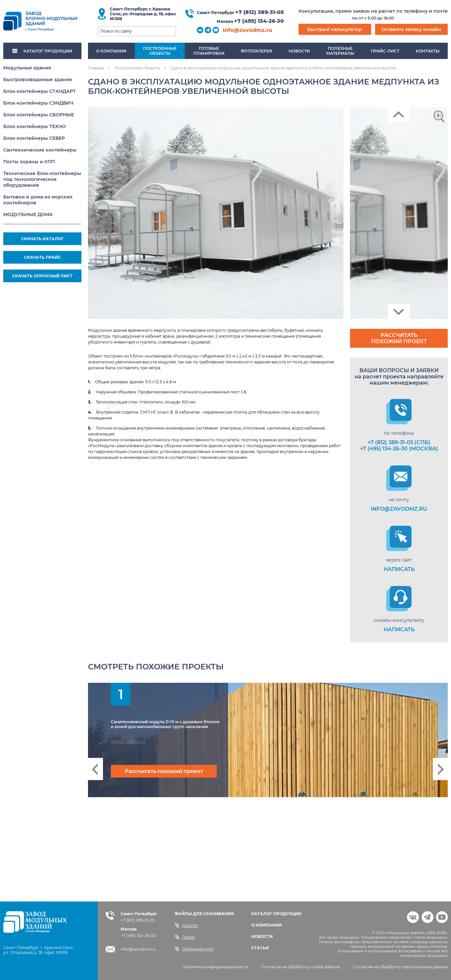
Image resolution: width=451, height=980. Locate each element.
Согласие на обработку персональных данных (400, 967)
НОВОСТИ (262, 936)
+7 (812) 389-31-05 (260, 12)
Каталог (187, 925)
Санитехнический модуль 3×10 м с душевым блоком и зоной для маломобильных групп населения (165, 724)
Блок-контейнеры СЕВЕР (34, 138)
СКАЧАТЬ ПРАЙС (43, 257)
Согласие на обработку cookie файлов (301, 967)
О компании (111, 51)
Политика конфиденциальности (215, 967)
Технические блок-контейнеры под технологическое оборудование (42, 179)
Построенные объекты (137, 68)
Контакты (428, 51)
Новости (299, 51)
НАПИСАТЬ (399, 569)
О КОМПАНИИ (267, 925)
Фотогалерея (256, 51)
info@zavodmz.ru (247, 30)
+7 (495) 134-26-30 (259, 21)
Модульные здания (27, 68)
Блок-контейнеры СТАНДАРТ (40, 91)
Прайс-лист (385, 51)
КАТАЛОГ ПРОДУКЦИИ (42, 51)
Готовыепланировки (209, 51)
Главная (96, 68)
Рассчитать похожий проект (399, 338)
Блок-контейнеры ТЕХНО (35, 126)
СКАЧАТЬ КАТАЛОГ (42, 239)
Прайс (185, 937)
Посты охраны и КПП (29, 162)
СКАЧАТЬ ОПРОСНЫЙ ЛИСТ (42, 276)
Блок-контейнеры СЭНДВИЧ (38, 103)
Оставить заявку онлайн (411, 29)
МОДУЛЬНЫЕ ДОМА (28, 214)
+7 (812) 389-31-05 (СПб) (399, 442)
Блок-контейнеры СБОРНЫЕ (39, 115)
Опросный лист (194, 949)
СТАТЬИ (260, 948)
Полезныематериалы (340, 51)
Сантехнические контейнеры (40, 150)
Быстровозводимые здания (38, 80)
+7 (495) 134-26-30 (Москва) (399, 449)
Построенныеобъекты (160, 51)
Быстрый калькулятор (335, 29)
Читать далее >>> (128, 741)
